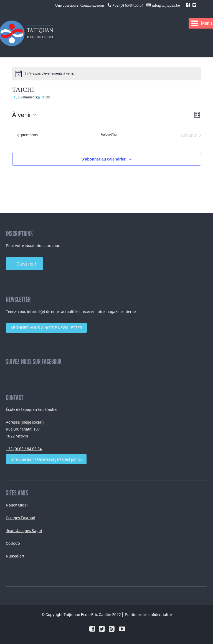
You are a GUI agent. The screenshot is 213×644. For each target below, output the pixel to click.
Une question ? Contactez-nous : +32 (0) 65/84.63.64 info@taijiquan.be (118, 5)
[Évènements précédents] (27, 135)
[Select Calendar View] (197, 115)
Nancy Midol (17, 505)
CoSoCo (13, 543)
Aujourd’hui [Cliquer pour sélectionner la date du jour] (109, 134)
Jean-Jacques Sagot (24, 530)
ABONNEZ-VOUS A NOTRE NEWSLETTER (46, 328)
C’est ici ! (25, 264)
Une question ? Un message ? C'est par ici (46, 459)
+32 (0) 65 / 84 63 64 (24, 449)
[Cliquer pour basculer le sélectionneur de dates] (24, 115)
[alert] (50, 74)
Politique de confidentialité (148, 614)
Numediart (15, 556)
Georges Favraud (21, 518)
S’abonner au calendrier (103, 159)
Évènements (28, 97)
